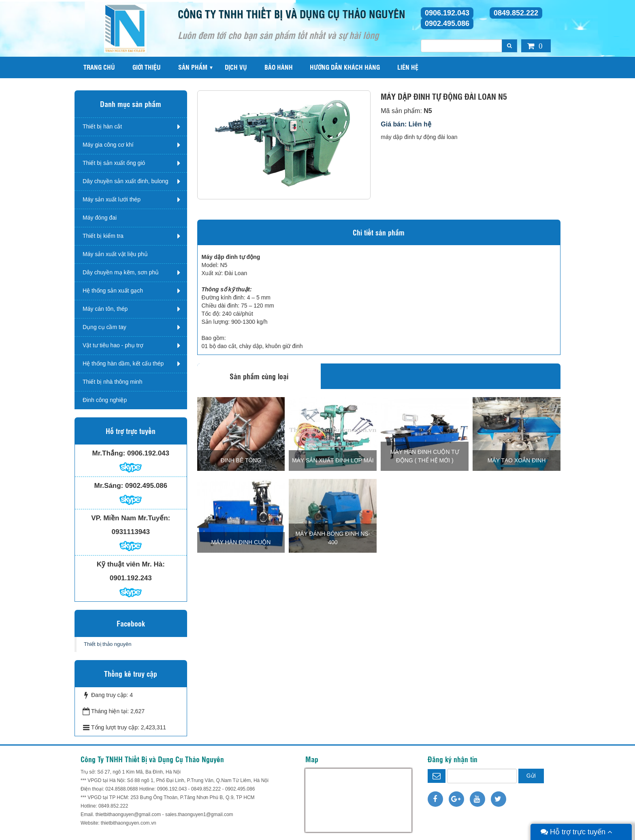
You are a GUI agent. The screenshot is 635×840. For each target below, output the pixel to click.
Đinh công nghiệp (105, 400)
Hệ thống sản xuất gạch (113, 291)
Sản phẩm (193, 67)
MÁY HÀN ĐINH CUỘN (241, 542)
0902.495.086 (447, 24)
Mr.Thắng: (109, 453)
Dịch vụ (236, 67)
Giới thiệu (147, 67)
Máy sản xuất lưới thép (112, 199)
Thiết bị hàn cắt (102, 126)
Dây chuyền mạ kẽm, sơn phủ (121, 272)
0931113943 (131, 532)
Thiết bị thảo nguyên (108, 644)
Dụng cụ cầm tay (104, 327)
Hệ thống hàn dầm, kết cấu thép (123, 363)
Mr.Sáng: (109, 486)
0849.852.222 (516, 13)
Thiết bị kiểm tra (103, 236)
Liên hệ (408, 67)
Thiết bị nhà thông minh (112, 382)
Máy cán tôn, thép (105, 309)
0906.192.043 (447, 13)
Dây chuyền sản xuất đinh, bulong (126, 181)
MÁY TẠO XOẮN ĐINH (517, 460)
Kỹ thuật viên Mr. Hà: (131, 564)
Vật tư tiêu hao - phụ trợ (113, 345)
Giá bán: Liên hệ (406, 124)
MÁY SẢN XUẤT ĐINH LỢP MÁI (333, 460)
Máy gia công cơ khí (108, 145)
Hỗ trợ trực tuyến (576, 832)
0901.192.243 (131, 578)
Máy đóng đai (100, 218)
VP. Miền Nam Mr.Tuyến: (131, 518)
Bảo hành (279, 67)
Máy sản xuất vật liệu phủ (115, 254)
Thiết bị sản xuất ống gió (114, 163)
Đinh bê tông (241, 460)
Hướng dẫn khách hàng (345, 67)
